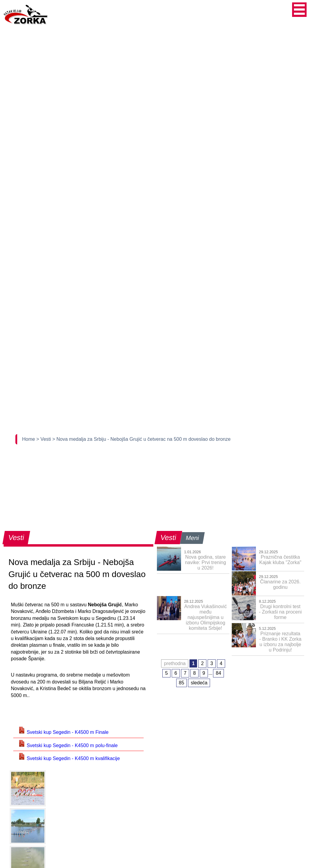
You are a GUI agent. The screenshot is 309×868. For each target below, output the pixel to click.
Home (29, 439)
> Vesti (44, 439)
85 (182, 683)
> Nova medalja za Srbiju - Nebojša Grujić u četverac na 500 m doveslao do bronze (141, 439)
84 (218, 673)
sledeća (199, 683)
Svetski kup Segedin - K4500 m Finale (63, 732)
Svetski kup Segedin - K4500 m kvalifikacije (69, 758)
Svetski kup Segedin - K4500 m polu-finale (68, 745)
